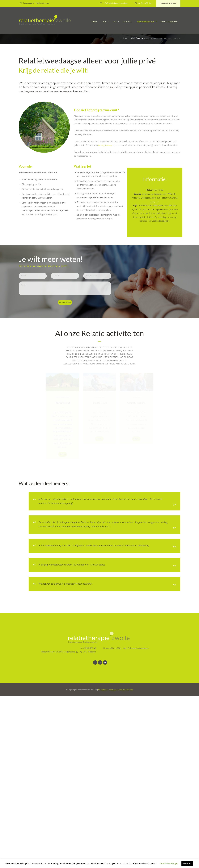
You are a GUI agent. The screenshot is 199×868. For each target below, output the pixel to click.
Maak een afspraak (168, 3)
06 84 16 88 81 (145, 3)
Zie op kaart (155, 205)
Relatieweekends (146, 22)
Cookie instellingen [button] (169, 863)
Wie (105, 22)
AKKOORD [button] (187, 863)
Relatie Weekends (136, 38)
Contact (127, 22)
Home (95, 22)
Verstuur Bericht (65, 311)
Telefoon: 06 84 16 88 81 (116, 819)
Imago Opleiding (169, 22)
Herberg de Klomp (107, 145)
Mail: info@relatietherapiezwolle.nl (147, 819)
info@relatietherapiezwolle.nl (116, 3)
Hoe (115, 22)
